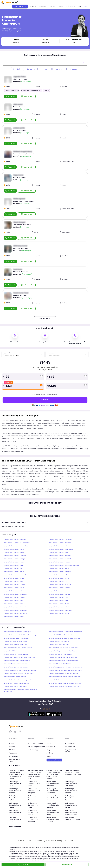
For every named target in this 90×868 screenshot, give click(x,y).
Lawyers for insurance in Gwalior (59, 568)
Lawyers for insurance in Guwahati (60, 543)
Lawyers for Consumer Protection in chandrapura (65, 677)
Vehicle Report (71, 6)
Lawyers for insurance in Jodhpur (59, 588)
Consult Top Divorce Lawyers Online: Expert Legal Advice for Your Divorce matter (17, 774)
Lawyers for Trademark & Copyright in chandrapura (65, 632)
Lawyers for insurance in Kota (13, 565)
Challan (61, 6)
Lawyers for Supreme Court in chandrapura (63, 658)
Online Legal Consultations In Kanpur (71, 805)
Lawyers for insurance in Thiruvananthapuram (64, 565)
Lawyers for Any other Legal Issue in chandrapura (65, 683)
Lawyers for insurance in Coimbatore (16, 594)
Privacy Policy (70, 743)
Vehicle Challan (16, 827)
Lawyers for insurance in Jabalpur (60, 572)
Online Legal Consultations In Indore (34, 812)
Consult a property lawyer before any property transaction (73, 772)
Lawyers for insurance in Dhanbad (60, 559)
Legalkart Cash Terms (71, 751)
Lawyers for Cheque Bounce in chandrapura (63, 651)
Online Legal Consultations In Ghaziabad (71, 784)
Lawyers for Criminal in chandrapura (15, 686)
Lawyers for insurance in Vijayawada (60, 540)
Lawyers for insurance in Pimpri (14, 617)
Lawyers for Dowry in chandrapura (15, 677)
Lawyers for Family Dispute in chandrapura (17, 632)
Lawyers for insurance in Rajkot (14, 552)
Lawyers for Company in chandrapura (16, 667)
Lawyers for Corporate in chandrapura (16, 645)
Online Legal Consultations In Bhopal (15, 812)
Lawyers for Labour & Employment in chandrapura (20, 670)
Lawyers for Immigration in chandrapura (17, 661)
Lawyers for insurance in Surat (58, 552)
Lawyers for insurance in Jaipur (14, 588)
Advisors (50, 753)
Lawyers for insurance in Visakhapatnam (17, 543)
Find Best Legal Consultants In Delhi (73, 818)
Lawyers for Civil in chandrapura (14, 651)
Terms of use (70, 747)
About (49, 743)
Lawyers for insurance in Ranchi (14, 562)
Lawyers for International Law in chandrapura (63, 661)
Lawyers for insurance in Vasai (58, 581)
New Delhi (17, 69)
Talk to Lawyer (15, 765)
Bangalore (31, 69)
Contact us (51, 747)
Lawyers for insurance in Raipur (14, 549)
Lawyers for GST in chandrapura (59, 641)
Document (43, 6)
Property (34, 6)
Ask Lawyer (13, 753)
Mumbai (59, 69)
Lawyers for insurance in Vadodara (15, 556)
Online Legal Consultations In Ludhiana (53, 819)
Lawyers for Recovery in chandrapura (16, 654)
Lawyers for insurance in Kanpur (14, 601)
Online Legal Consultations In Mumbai (15, 791)
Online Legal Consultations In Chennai (71, 791)
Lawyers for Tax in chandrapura (59, 645)
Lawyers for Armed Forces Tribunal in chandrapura (20, 658)
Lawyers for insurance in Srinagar (14, 559)
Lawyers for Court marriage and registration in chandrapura (23, 680)
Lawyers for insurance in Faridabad (60, 556)
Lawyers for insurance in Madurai (59, 594)
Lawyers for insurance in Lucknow (14, 604)
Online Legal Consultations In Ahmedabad (53, 798)
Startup (53, 6)
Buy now (45, 400)
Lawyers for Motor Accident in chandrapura (63, 680)
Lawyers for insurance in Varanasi (15, 607)
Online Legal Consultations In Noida (34, 784)
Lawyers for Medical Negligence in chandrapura (64, 638)
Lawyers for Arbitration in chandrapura (16, 683)
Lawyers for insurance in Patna (59, 546)
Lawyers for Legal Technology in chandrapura (63, 674)
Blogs (80, 6)
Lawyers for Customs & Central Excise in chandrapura (21, 635)
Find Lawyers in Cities (15, 760)
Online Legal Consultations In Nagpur (15, 805)
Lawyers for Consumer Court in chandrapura (63, 648)
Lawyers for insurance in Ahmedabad (61, 549)
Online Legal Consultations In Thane (53, 812)
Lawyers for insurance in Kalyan (59, 575)
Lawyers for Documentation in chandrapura (18, 648)
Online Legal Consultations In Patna (15, 819)
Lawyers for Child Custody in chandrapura (62, 635)
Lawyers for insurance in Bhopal (14, 568)
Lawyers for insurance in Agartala (14, 597)
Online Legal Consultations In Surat (71, 798)
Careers (49, 756)
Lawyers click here (54, 760)
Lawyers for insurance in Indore (14, 572)
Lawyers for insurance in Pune (13, 581)
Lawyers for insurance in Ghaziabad (15, 614)
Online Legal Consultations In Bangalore (34, 791)
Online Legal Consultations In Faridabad (53, 784)
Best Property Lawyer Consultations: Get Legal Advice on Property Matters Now (36, 774)
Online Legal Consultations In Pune (34, 798)
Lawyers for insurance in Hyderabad (15, 540)
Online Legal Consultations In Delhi (15, 784)
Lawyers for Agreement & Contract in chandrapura (65, 670)
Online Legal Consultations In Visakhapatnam (71, 812)
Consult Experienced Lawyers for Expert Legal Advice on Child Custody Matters (54, 774)
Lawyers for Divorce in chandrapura (15, 664)
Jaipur (45, 69)
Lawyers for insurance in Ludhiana (60, 585)
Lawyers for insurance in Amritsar (14, 585)
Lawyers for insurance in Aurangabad (16, 546)
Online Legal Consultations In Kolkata (15, 798)
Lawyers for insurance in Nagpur (14, 578)
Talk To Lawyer (20, 6)
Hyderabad (73, 69)
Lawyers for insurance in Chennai (59, 591)
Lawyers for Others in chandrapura (60, 664)
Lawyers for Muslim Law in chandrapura (16, 638)
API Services (14, 756)
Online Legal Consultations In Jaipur (34, 805)
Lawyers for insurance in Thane (59, 614)
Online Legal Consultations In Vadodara (34, 819)
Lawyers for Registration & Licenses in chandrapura (65, 667)
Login (86, 6)
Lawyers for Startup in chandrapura (15, 641)
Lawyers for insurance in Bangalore (60, 562)
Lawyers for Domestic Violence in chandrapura (19, 674)
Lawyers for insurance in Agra (58, 597)
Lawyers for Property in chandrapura (60, 654)
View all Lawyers (45, 319)
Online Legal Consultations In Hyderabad (53, 791)
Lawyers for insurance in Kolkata (59, 607)
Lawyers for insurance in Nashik (59, 578)
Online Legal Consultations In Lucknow (53, 805)
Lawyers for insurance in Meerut (59, 604)
